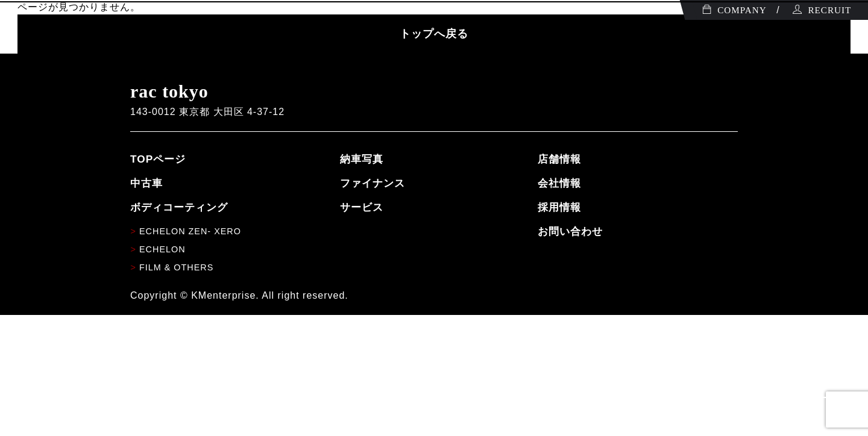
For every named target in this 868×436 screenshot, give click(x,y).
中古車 (146, 183)
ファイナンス (373, 183)
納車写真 (362, 159)
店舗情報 (559, 159)
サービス (362, 207)
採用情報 (559, 207)
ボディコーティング (179, 207)
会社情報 (559, 183)
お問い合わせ (570, 231)
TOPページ (158, 159)
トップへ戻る (434, 34)
